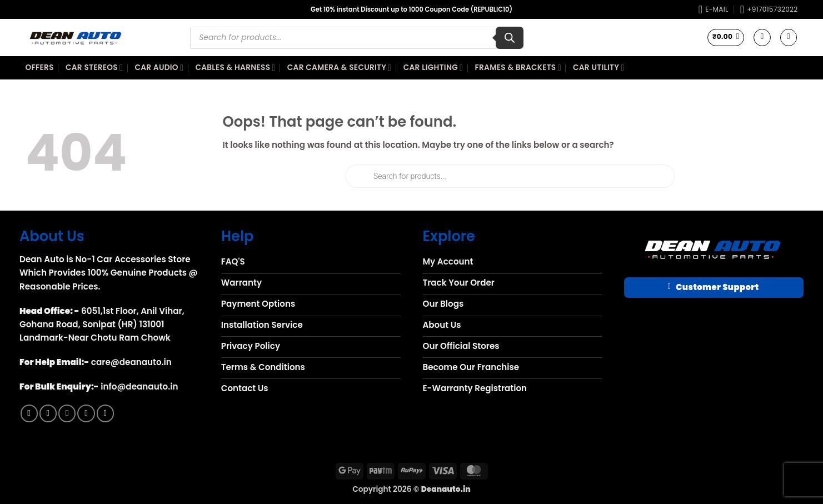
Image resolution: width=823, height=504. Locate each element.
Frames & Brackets (518, 68)
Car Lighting (433, 68)
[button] (726, 37)
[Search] (510, 38)
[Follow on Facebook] (29, 413)
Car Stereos (94, 68)
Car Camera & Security (340, 68)
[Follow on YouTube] (105, 413)
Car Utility (599, 68)
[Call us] (86, 413)
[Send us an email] (67, 413)
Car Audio (159, 68)
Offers (40, 68)
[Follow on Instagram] (48, 413)
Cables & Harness (235, 68)
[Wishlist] (762, 37)
